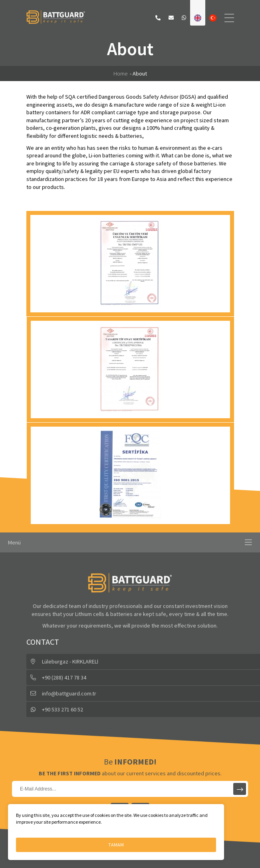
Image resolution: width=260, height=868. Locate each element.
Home (120, 73)
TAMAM (116, 845)
